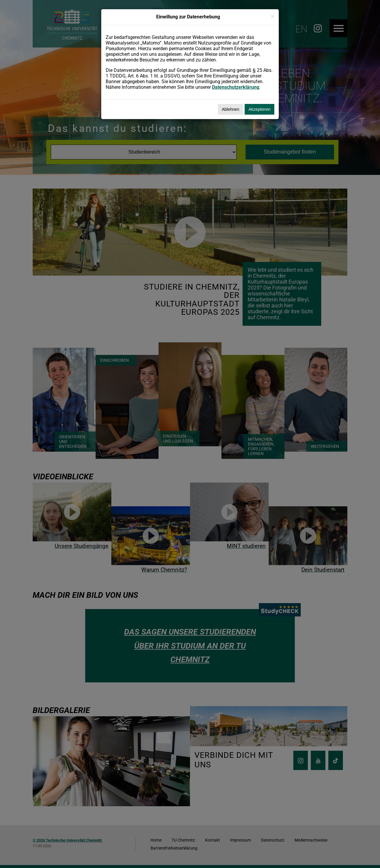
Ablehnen (231, 109)
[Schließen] (273, 16)
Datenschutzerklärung (236, 87)
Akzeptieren (259, 109)
